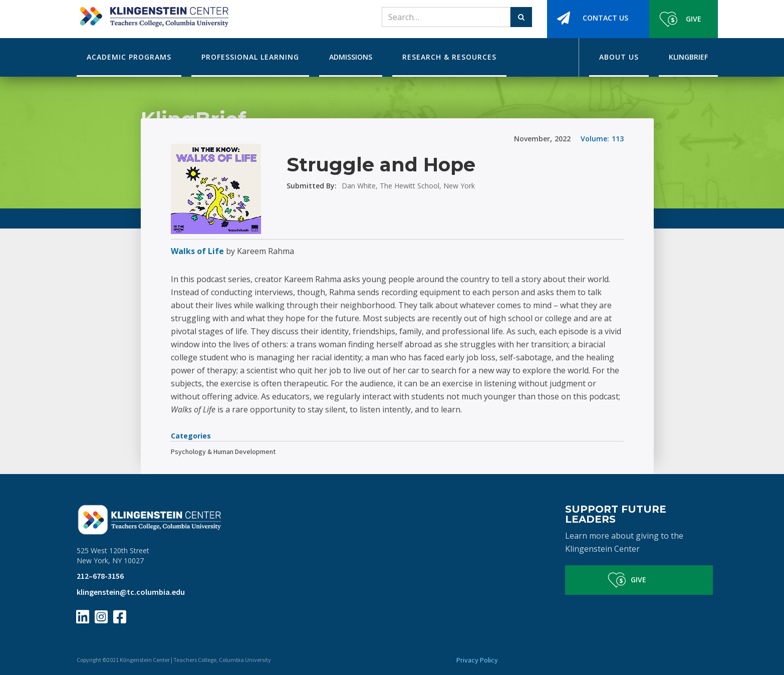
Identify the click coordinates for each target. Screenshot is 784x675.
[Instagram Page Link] (101, 617)
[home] (153, 14)
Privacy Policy (477, 660)
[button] (129, 57)
